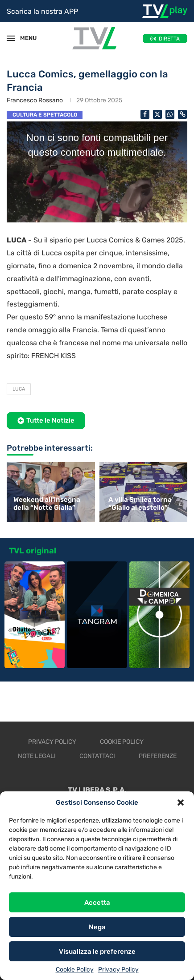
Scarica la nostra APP (42, 11)
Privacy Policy (118, 970)
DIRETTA (169, 39)
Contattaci (97, 756)
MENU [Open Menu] (24, 38)
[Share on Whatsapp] (170, 114)
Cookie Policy (75, 970)
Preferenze (158, 756)
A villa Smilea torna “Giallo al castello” (140, 504)
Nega (97, 927)
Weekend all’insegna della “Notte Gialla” (47, 504)
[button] (181, 803)
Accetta (97, 903)
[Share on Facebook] (145, 114)
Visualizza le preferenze (97, 952)
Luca (19, 389)
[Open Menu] (11, 38)
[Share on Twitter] (157, 114)
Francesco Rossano (35, 100)
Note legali (37, 756)
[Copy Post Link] (182, 114)
